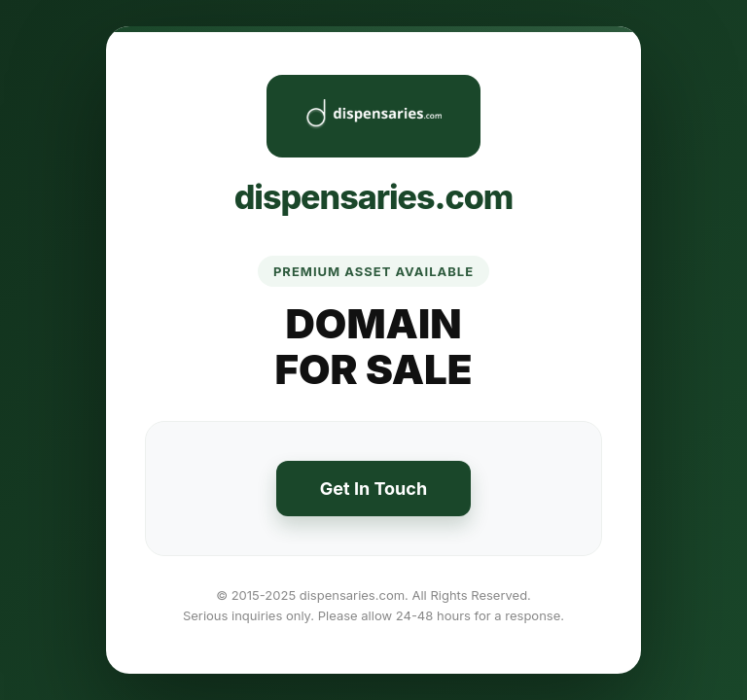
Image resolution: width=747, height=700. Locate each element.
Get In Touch (373, 489)
